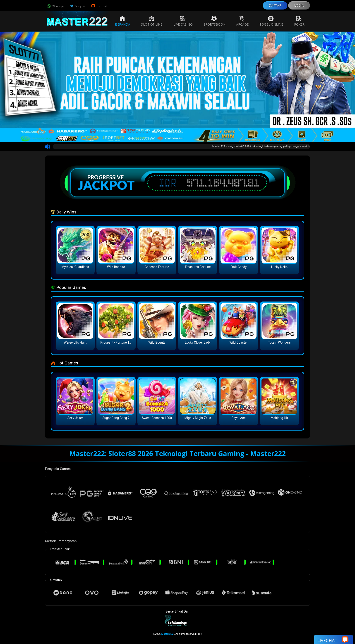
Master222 (167, 634)
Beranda (123, 21)
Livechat (99, 6)
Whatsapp (56, 6)
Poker (299, 21)
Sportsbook (214, 21)
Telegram (78, 6)
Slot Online (152, 21)
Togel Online (271, 21)
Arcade (242, 21)
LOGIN (299, 5)
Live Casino (183, 21)
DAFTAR (275, 5)
